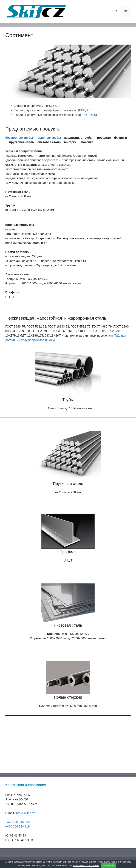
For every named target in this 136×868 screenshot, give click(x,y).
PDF (50, 106)
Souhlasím (109, 866)
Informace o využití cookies (86, 866)
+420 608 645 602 (18, 822)
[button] (11, 71)
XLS (58, 106)
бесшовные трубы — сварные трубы (33, 138)
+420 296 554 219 (18, 827)
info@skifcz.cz (25, 813)
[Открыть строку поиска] (116, 11)
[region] (68, 71)
